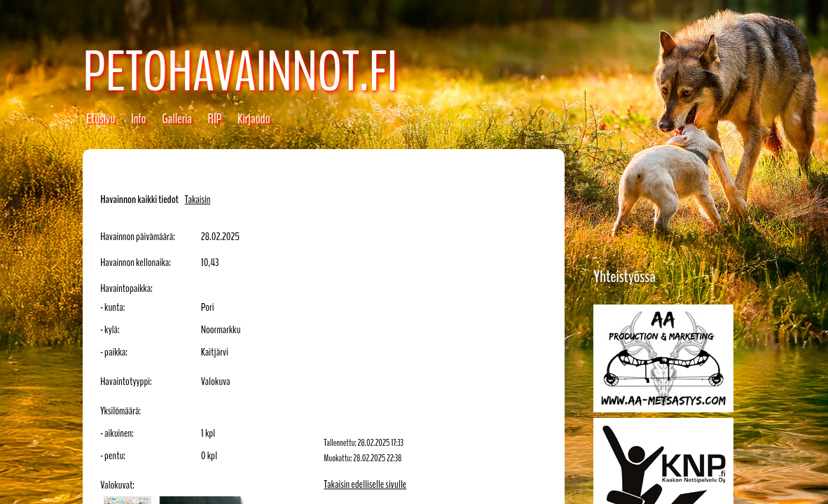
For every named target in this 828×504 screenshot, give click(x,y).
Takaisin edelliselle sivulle (365, 484)
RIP (215, 119)
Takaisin (198, 199)
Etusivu (101, 119)
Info (139, 119)
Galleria (177, 119)
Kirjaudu (254, 119)
